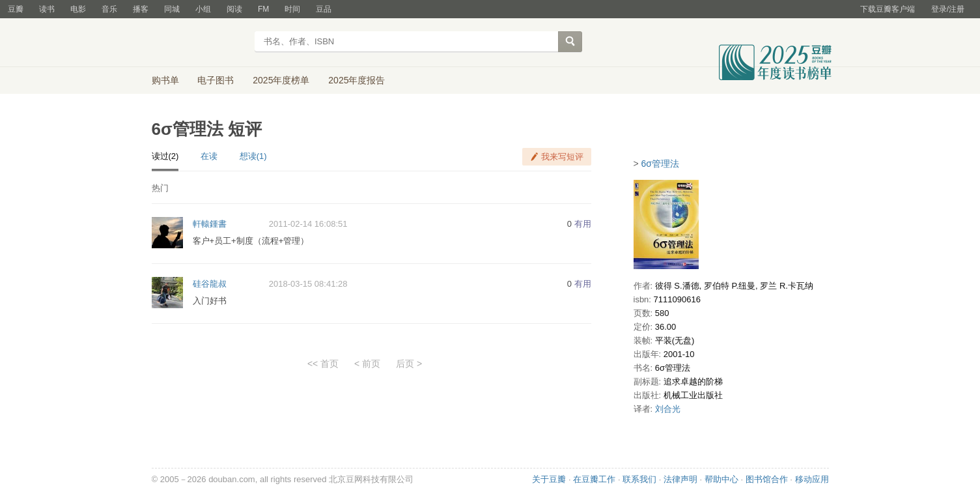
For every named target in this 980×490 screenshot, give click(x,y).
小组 (203, 9)
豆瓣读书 (199, 43)
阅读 (234, 9)
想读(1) (253, 156)
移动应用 (812, 479)
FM (263, 9)
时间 (292, 9)
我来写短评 (562, 157)
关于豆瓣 (549, 479)
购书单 (165, 80)
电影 (78, 9)
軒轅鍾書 (210, 224)
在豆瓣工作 (594, 479)
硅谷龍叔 (210, 284)
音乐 (109, 9)
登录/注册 (948, 9)
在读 (209, 156)
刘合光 (668, 409)
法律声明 (680, 479)
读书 (47, 9)
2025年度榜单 (281, 80)
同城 (172, 9)
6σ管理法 (660, 164)
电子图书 (216, 80)
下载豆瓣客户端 (888, 9)
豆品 (324, 9)
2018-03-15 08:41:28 (308, 284)
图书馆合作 (767, 479)
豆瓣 (16, 9)
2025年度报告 (357, 80)
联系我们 (639, 479)
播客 (141, 9)
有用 (583, 224)
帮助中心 (721, 479)
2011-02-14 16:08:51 (308, 224)
